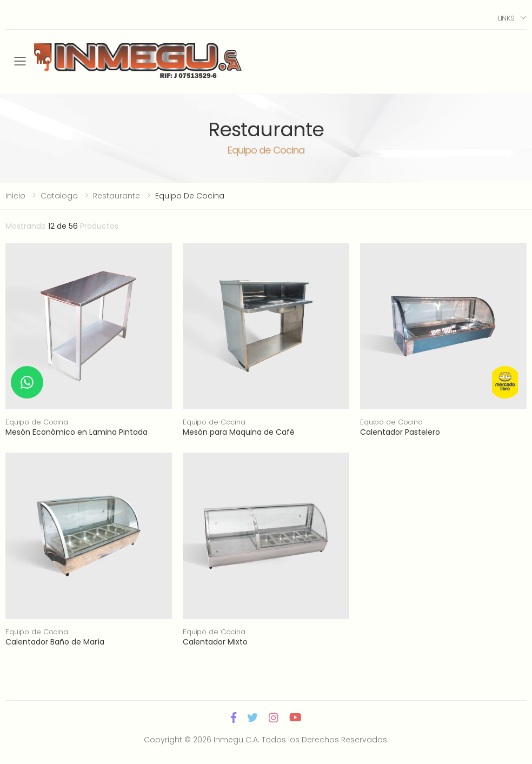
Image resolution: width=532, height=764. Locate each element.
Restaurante (117, 196)
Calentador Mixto (215, 642)
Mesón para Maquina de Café (239, 432)
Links (506, 18)
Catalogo (59, 196)
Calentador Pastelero (400, 432)
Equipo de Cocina (37, 422)
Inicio (15, 196)
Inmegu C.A (236, 740)
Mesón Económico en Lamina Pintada (77, 432)
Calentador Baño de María (55, 642)
